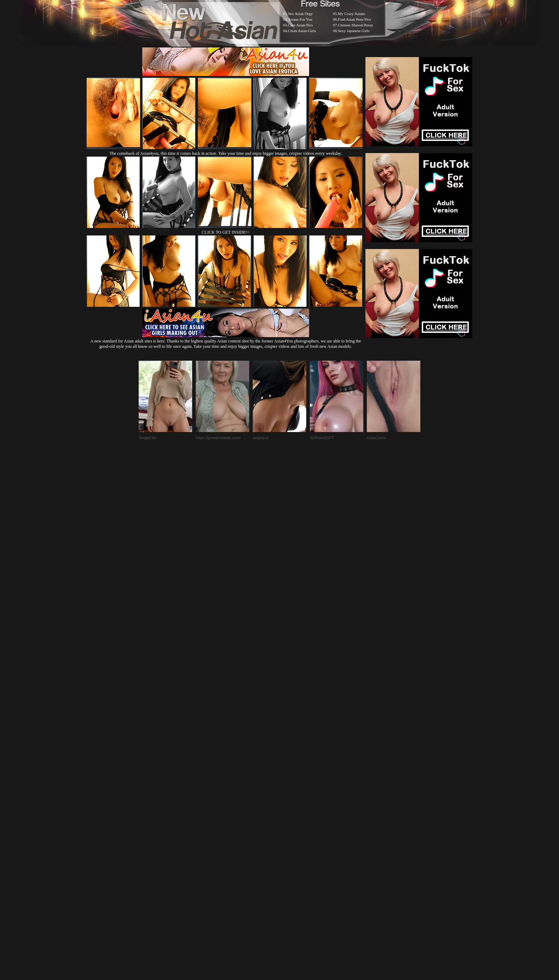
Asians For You (300, 19)
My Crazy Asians (352, 14)
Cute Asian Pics (301, 25)
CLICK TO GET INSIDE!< (226, 232)
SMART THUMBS (292, 801)
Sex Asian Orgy (300, 14)
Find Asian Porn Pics (355, 19)
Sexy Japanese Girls (354, 31)
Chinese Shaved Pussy (356, 25)
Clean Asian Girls (302, 31)
